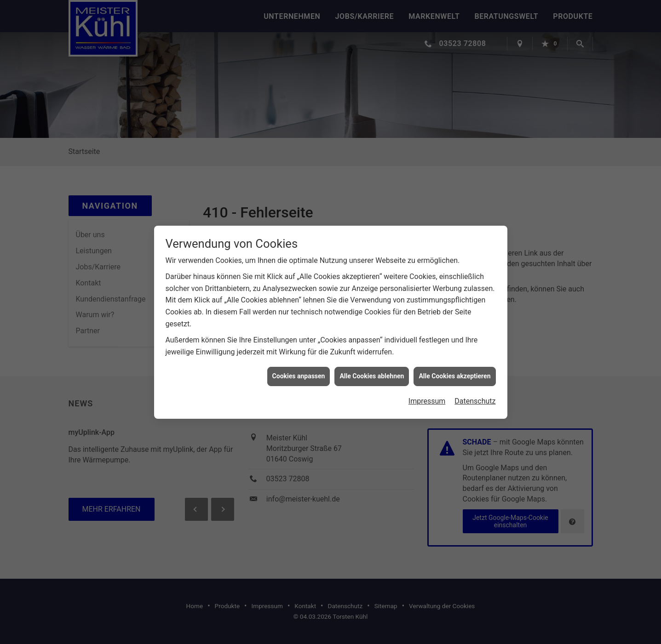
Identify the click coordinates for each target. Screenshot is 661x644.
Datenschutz (475, 397)
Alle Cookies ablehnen (372, 372)
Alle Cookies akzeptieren (454, 372)
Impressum (427, 397)
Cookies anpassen (299, 372)
